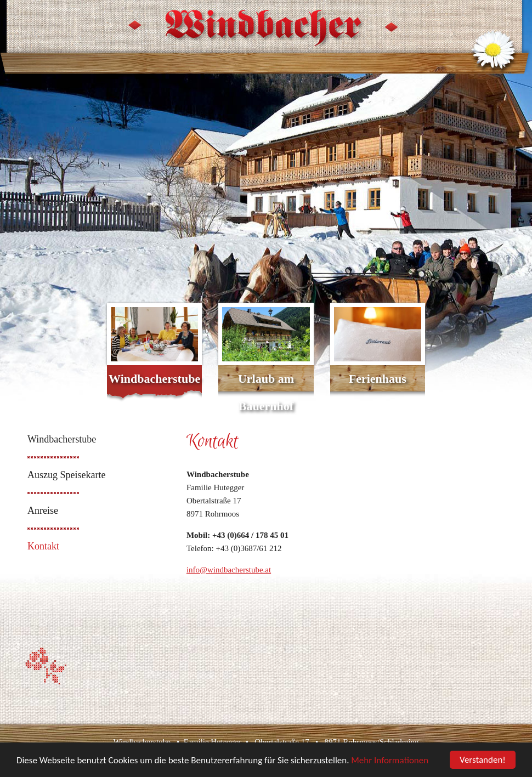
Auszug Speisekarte (66, 475)
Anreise (43, 511)
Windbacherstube (154, 379)
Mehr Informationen (390, 760)
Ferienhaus (378, 379)
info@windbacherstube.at (229, 570)
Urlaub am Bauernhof (266, 392)
